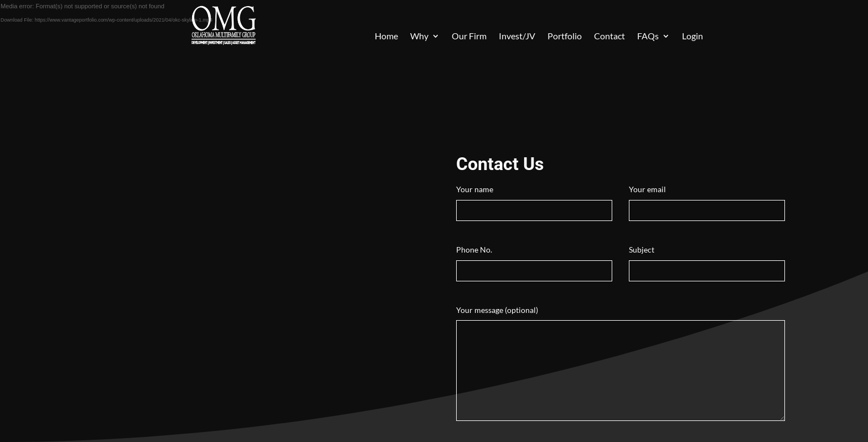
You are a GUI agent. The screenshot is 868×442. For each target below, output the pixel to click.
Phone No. (534, 260)
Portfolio (565, 37)
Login (693, 37)
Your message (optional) (621, 364)
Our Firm (469, 37)
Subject (707, 260)
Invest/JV (517, 37)
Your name (534, 200)
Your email (707, 200)
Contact (609, 37)
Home (386, 37)
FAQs (648, 37)
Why (419, 37)
